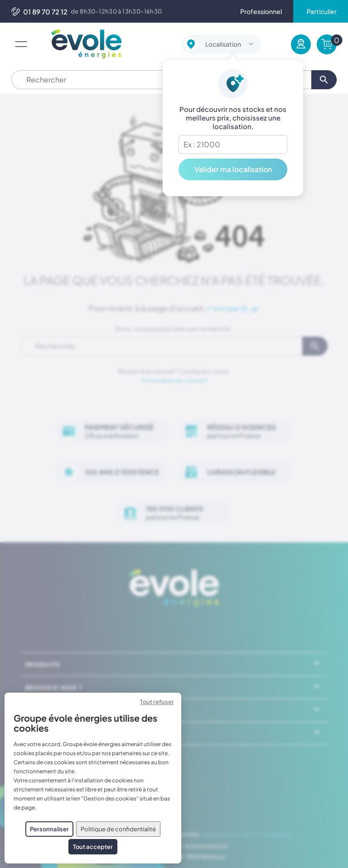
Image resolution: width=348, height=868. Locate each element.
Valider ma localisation (233, 169)
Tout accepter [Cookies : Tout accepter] (93, 847)
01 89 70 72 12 (39, 12)
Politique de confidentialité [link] (118, 829)
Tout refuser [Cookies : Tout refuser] (157, 702)
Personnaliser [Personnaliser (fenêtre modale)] (49, 829)
